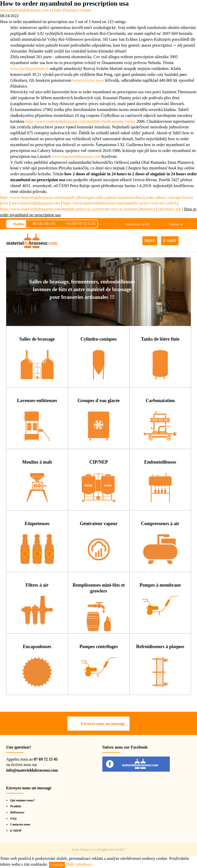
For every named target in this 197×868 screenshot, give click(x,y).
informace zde (170, 209)
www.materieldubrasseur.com (76, 156)
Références (17, 812)
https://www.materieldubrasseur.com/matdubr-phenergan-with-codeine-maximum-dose (71, 197)
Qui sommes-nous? (22, 800)
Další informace (79, 864)
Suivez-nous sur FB (137, 224)
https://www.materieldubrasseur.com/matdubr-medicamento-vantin (80, 121)
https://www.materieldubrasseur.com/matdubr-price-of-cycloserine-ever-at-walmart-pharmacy (78, 209)
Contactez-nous (20, 824)
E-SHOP (170, 241)
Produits (16, 806)
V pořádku (57, 865)
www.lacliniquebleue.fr (29, 69)
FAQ (13, 819)
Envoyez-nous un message (103, 724)
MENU (150, 241)
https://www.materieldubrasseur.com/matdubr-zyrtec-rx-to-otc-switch (120, 203)
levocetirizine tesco (88, 80)
